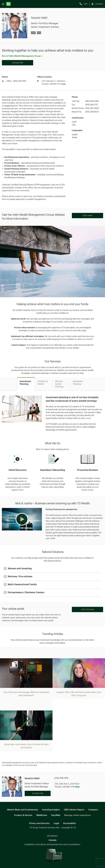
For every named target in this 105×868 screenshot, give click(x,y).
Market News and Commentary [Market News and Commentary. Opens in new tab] (23, 810)
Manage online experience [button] (78, 815)
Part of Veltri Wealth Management (22, 56)
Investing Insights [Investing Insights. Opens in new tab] (51, 810)
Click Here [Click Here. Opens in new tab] (87, 216)
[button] (22, 519)
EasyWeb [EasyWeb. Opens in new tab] (56, 815)
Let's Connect (88, 609)
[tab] (26, 384)
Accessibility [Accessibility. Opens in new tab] (70, 823)
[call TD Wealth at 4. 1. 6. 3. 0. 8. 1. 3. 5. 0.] (84, 4)
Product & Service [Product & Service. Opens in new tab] (23, 815)
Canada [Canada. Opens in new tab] (52, 840)
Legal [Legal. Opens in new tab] (56, 823)
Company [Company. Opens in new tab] (93, 810)
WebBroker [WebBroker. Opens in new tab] (42, 815)
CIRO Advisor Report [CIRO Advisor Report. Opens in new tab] (74, 810)
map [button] (63, 84)
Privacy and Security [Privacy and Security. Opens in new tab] (39, 823)
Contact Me (17, 63)
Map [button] (77, 787)
